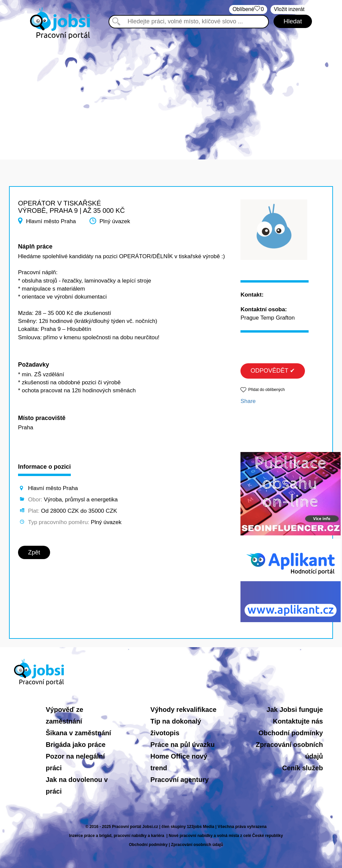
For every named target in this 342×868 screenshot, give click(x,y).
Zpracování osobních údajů (197, 845)
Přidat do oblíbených (266, 390)
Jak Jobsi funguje (295, 710)
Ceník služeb (303, 768)
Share (248, 401)
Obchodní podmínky (291, 733)
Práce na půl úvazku (182, 745)
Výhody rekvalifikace (183, 710)
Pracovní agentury (180, 780)
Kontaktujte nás (298, 721)
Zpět (34, 552)
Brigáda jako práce (76, 745)
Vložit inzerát (289, 9)
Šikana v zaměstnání (78, 733)
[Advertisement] (171, 96)
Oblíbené (248, 10)
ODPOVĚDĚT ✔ (273, 371)
